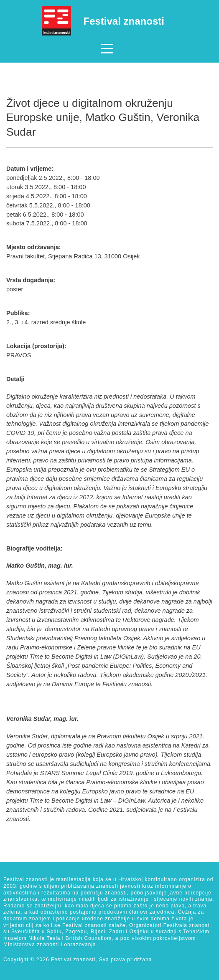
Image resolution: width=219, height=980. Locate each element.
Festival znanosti (124, 21)
